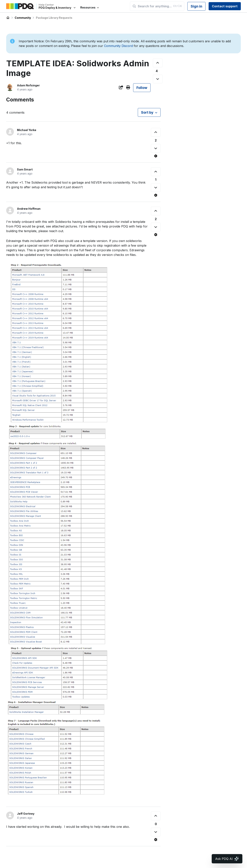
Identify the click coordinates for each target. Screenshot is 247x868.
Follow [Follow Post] (142, 88)
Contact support (225, 6)
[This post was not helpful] (158, 79)
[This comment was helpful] (156, 132)
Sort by (147, 112)
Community (23, 18)
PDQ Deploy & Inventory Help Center (8, 18)
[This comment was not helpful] (156, 148)
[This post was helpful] (158, 63)
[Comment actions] (156, 156)
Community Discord (118, 46)
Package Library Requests (54, 18)
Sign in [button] (196, 6)
